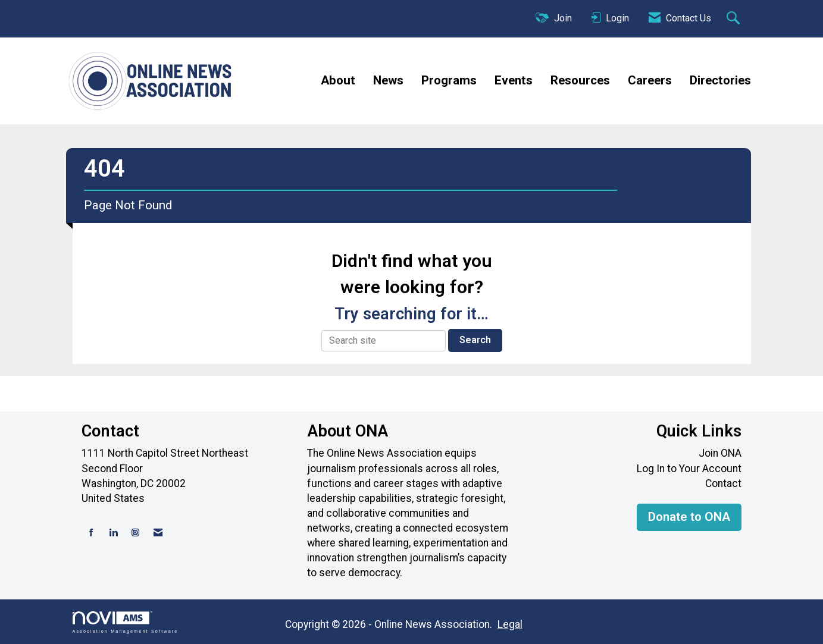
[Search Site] (735, 19)
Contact (723, 483)
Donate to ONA (689, 517)
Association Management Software (126, 622)
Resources (580, 80)
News (388, 80)
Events (514, 80)
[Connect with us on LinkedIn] (113, 533)
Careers (650, 80)
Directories (720, 80)
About (338, 80)
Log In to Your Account (689, 469)
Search (475, 340)
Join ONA (720, 453)
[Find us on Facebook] (91, 533)
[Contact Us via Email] (158, 533)
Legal (508, 624)
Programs (449, 80)
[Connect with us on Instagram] (135, 533)
